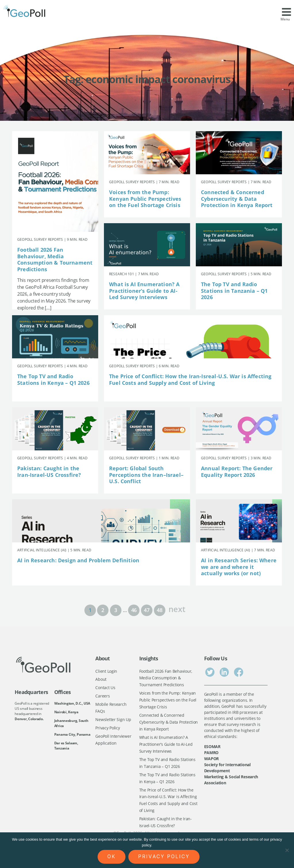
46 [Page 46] (134, 610)
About (101, 679)
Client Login (106, 671)
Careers (102, 696)
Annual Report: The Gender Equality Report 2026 (237, 472)
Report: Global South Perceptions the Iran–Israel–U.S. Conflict (146, 475)
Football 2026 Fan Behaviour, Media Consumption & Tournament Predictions (55, 259)
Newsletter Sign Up (113, 721)
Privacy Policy (108, 729)
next (177, 608)
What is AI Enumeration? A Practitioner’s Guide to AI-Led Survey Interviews (144, 291)
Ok (112, 856)
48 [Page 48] (159, 610)
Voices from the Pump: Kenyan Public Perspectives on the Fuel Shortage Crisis (145, 199)
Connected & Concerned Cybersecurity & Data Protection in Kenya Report (237, 199)
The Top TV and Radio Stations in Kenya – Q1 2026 (53, 379)
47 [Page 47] (147, 610)
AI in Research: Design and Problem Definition (78, 560)
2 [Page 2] (103, 610)
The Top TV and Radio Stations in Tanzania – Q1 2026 (234, 291)
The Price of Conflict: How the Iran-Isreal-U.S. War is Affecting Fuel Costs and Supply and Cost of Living (190, 379)
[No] (287, 850)
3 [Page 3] (116, 610)
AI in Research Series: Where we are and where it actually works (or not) (239, 567)
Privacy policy (164, 856)
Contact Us (105, 688)
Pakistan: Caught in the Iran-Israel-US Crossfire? (49, 472)
